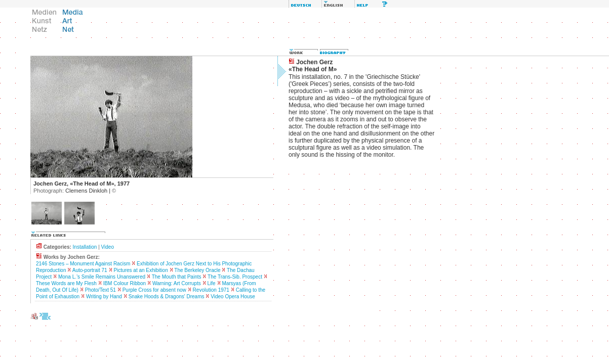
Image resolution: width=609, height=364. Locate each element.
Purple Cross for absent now (154, 290)
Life (211, 283)
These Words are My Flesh (66, 283)
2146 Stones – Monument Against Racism (83, 264)
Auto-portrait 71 (90, 270)
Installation (85, 247)
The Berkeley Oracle (197, 270)
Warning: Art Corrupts (177, 283)
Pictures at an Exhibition (140, 270)
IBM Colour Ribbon (125, 283)
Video (108, 247)
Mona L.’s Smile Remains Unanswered (102, 277)
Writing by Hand (104, 297)
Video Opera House (233, 297)
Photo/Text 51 (100, 290)
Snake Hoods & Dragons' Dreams (167, 297)
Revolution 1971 (211, 290)
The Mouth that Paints (177, 277)
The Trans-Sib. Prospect (235, 277)
